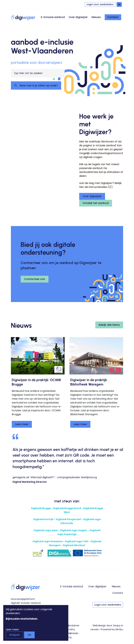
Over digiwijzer (78, 17)
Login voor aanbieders (100, 4)
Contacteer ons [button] (35, 279)
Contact (113, 17)
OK (29, 635)
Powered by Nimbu (112, 629)
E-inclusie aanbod (53, 17)
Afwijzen (14, 635)
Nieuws (96, 17)
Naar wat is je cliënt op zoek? (38, 85)
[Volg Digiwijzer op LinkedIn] (119, 4)
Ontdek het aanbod (96, 203)
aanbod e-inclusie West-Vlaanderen (42, 46)
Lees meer (22, 424)
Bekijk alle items (109, 325)
